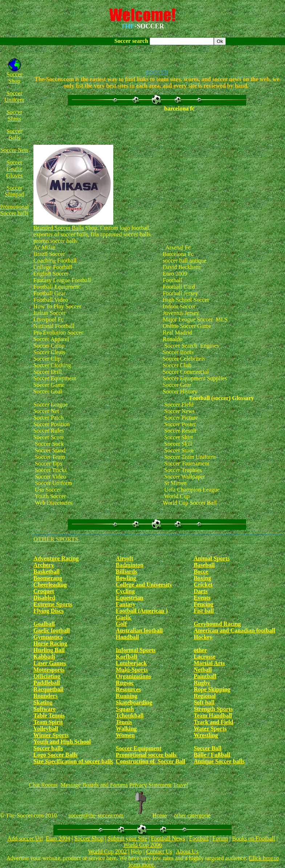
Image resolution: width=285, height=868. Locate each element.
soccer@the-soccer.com (96, 815)
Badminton (130, 565)
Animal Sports (211, 558)
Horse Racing (50, 643)
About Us (187, 851)
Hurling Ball (49, 650)
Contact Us (159, 851)
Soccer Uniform (14, 97)
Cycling (125, 591)
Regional (204, 696)
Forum (220, 838)
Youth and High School (62, 742)
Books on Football (253, 838)
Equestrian (130, 598)
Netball (203, 670)
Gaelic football (52, 630)
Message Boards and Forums (94, 785)
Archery (44, 565)
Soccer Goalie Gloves (14, 169)
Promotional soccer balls (146, 755)
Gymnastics (48, 637)
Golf (121, 624)
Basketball (46, 571)
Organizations (133, 676)
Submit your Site (127, 838)
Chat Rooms (43, 785)
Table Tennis (49, 715)
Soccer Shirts (15, 115)
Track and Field (213, 722)
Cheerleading (50, 585)
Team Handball (213, 715)
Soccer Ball (207, 748)
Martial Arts (209, 663)
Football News (168, 838)
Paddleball (47, 683)
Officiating (47, 676)
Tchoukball (130, 715)
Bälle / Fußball (212, 755)
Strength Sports (213, 709)
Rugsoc (125, 683)
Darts (200, 591)
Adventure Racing (56, 558)
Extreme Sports (53, 604)
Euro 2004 (58, 838)
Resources (128, 689)
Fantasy (126, 604)
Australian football (139, 630)
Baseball (204, 565)
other (200, 650)
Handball (127, 637)
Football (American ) (142, 611)
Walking (126, 729)
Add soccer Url (25, 838)
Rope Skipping (212, 689)
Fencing (203, 604)
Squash (125, 709)
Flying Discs (48, 611)
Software (44, 709)
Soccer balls (48, 748)
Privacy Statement (150, 785)
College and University (144, 585)
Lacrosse (204, 657)
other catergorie (192, 815)
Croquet (44, 591)
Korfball (127, 657)
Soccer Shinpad (14, 191)
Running (127, 696)
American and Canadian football (234, 630)
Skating (43, 702)
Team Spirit (48, 722)
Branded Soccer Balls (59, 228)
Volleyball (46, 729)
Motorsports (49, 670)
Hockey (203, 637)
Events (202, 598)
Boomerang (48, 578)
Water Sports (210, 729)
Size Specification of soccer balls (73, 761)
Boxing (202, 578)
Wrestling (206, 735)
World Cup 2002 (107, 851)
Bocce (201, 571)
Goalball (44, 624)
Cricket (203, 585)
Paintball (205, 676)
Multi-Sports (132, 670)
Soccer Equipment (139, 748)
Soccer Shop (15, 78)
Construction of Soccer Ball (151, 761)
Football (199, 838)
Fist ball (204, 611)
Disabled (44, 598)
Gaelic (124, 617)
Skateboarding (134, 702)
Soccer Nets (14, 150)
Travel (181, 785)
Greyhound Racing (217, 624)
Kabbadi (44, 657)
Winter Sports (51, 735)
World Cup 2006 (142, 845)
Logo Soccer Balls (55, 755)
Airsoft (125, 558)
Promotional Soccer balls (14, 210)
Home (160, 815)
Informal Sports (136, 650)
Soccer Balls (15, 134)
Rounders (46, 696)
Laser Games (50, 663)
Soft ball (204, 702)
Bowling (126, 578)
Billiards (127, 571)
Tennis (124, 722)
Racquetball (48, 689)
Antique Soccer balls (219, 761)
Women (125, 735)
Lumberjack (131, 663)
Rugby (202, 683)
